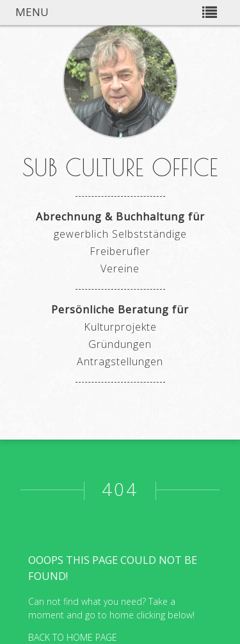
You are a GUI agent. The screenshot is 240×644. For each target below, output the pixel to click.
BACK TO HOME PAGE (73, 637)
